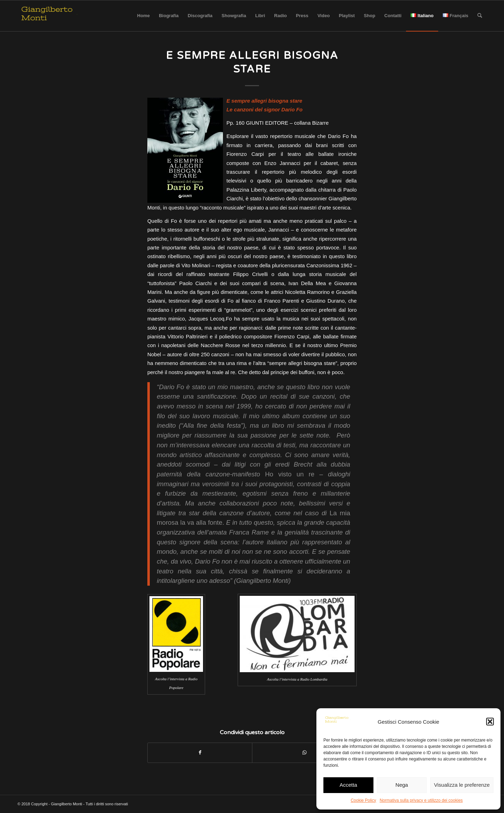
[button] (490, 722)
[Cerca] (480, 16)
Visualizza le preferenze (462, 785)
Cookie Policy (363, 800)
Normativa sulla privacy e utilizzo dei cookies (421, 800)
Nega (402, 785)
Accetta (348, 785)
